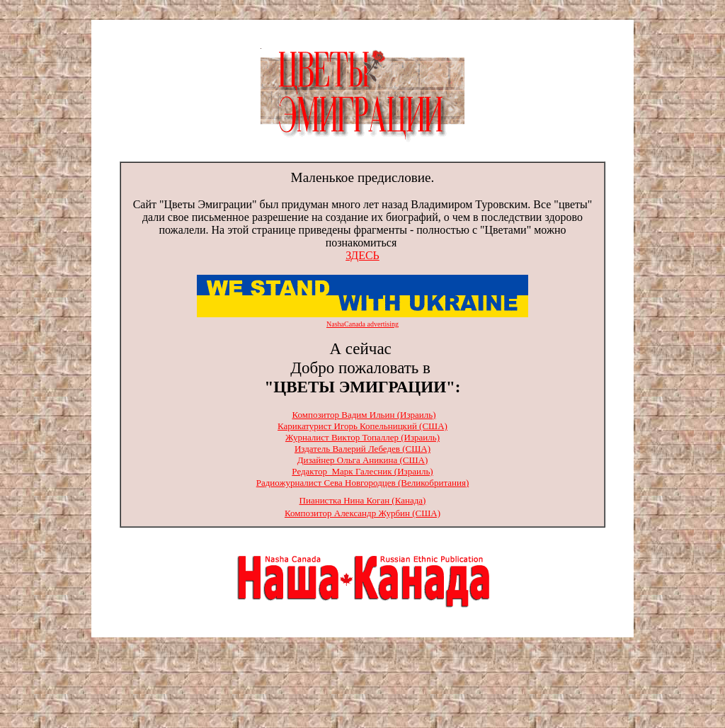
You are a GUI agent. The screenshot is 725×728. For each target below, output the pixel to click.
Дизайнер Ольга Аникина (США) (363, 460)
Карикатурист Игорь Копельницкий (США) (362, 426)
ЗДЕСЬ (362, 255)
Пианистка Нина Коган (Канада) (363, 500)
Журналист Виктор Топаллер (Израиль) (362, 437)
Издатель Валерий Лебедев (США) (362, 449)
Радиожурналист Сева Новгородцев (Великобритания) (362, 483)
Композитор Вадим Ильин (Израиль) (364, 415)
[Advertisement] (362, 684)
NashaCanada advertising (362, 324)
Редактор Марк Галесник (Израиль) (362, 471)
